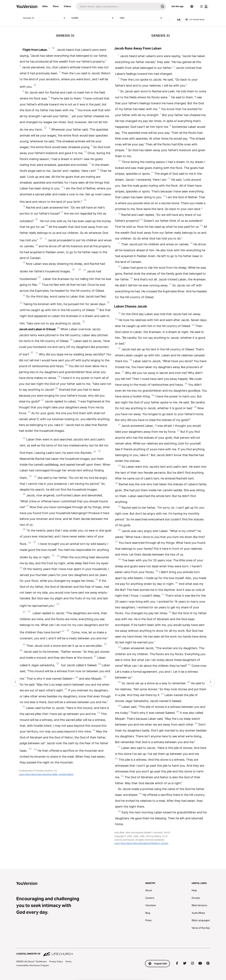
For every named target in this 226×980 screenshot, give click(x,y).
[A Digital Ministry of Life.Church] (113, 952)
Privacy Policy (56, 961)
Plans (56, 6)
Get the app (177, 6)
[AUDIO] (170, 20)
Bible (45, 6)
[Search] (117, 6)
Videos (67, 6)
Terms (68, 961)
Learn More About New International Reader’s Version (141, 843)
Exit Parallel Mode (195, 20)
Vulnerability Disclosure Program (33, 965)
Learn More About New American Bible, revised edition (46, 774)
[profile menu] (204, 6)
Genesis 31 (45, 18)
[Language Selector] (192, 6)
